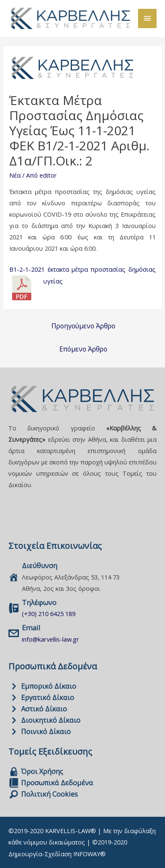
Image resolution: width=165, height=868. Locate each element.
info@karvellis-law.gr (51, 639)
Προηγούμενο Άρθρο (83, 326)
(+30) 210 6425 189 (49, 614)
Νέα (15, 175)
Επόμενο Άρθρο (83, 349)
